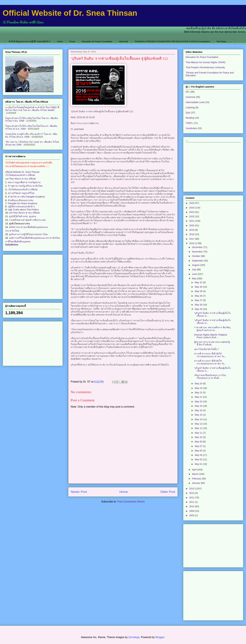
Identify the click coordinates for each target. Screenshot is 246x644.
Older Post (168, 492)
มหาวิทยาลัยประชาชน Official (20, 179)
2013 (192, 493)
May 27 (199, 300)
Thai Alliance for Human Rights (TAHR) (205, 62)
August (196, 265)
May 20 (199, 402)
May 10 (199, 437)
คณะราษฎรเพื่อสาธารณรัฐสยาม (24, 182)
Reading (190, 118)
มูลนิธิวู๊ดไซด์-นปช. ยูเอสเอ (22, 216)
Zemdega (134, 637)
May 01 (199, 464)
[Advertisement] (33, 276)
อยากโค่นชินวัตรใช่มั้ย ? (206, 349)
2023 (192, 212)
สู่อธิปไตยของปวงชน (20, 224)
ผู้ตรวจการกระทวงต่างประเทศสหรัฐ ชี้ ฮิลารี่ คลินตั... (212, 343)
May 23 (199, 388)
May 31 (199, 282)
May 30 (199, 287)
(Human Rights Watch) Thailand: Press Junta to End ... (211, 336)
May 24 (199, 384)
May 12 (199, 428)
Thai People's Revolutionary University (205, 67)
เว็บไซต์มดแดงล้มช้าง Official (20, 175)
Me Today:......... (224, 41)
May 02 (199, 459)
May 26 (199, 305)
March (195, 474)
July (194, 269)
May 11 (199, 433)
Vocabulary (191, 128)
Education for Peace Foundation (97, 41)
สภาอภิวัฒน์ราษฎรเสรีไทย (21, 193)
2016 (192, 243)
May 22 (199, 393)
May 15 (199, 415)
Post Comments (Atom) (131, 502)
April (195, 470)
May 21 (199, 397)
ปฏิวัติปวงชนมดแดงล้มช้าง (21, 206)
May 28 (199, 296)
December (197, 247)
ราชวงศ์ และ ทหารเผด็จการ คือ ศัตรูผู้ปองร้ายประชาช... (212, 329)
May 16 (199, 410)
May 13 (199, 424)
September (198, 261)
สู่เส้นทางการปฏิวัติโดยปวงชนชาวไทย (28, 234)
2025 (192, 203)
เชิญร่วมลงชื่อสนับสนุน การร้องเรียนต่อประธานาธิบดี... (210, 377)
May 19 (199, 406)
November (197, 252)
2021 (192, 221)
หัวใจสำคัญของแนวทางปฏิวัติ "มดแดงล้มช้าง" (30, 41)
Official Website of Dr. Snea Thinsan (70, 13)
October (196, 256)
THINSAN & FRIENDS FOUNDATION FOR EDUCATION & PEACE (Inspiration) (172, 41)
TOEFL (189, 123)
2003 (192, 515)
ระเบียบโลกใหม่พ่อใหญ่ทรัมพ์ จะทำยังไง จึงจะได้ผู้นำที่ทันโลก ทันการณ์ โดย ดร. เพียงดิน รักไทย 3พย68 (32, 109)
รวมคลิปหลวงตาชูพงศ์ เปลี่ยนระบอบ (27, 220)
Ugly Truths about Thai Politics (23, 210)
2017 (192, 239)
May (194, 278)
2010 (192, 506)
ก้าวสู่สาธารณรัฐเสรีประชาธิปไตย (25, 186)
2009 (192, 511)
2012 (192, 498)
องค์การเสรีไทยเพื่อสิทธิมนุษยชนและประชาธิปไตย (34, 238)
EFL (188, 92)
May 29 (199, 291)
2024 (192, 208)
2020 (192, 225)
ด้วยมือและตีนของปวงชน (21, 200)
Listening (190, 107)
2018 (192, 234)
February (197, 479)
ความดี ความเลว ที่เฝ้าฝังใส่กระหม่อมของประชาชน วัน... (210, 355)
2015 (192, 489)
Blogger (160, 637)
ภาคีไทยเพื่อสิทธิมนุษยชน (18, 241)
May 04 (199, 455)
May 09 (199, 442)
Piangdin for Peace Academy (23, 203)
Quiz (188, 113)
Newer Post (79, 492)
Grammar (190, 97)
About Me (123, 41)
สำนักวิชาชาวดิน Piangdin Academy (26, 197)
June (195, 274)
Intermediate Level (195, 102)
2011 (192, 502)
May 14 (199, 419)
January (196, 483)
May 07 (199, 446)
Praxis (72, 41)
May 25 (199, 309)
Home (60, 41)
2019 (192, 230)
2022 (192, 216)
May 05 (199, 451)
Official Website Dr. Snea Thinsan (22, 172)
